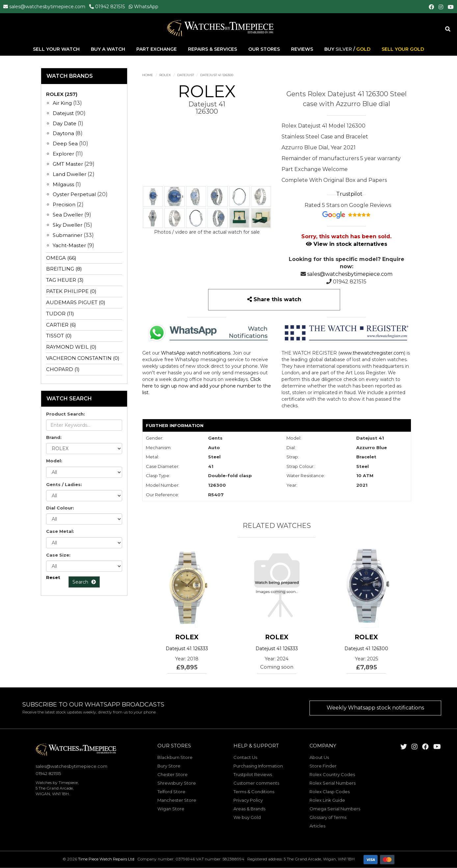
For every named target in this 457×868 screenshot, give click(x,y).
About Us (319, 757)
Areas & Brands (249, 809)
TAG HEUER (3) (65, 280)
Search (84, 582)
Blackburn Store (175, 757)
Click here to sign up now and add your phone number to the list (207, 386)
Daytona (63, 133)
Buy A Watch (109, 49)
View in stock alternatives (347, 244)
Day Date (65, 123)
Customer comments (256, 783)
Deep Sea (65, 144)
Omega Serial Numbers (335, 809)
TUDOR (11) (60, 314)
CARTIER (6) (61, 325)
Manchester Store (177, 800)
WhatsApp (146, 7)
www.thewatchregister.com (372, 353)
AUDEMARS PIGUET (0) (76, 302)
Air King (62, 103)
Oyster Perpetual (74, 194)
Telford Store (171, 792)
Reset (53, 577)
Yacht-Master (69, 245)
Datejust (186, 75)
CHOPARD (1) (63, 369)
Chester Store (173, 774)
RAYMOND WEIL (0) (71, 347)
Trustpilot (349, 194)
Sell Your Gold (403, 49)
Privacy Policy (248, 800)
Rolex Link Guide (327, 800)
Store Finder (323, 766)
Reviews (302, 49)
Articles (317, 826)
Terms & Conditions (254, 792)
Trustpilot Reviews (253, 774)
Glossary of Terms (328, 817)
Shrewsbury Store (177, 783)
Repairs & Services (213, 49)
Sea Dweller (68, 215)
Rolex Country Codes (332, 774)
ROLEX (165, 75)
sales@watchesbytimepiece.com (47, 7)
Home (148, 75)
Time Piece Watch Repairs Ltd (106, 859)
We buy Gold (247, 817)
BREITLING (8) (64, 269)
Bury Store (169, 766)
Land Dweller (70, 174)
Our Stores (264, 49)
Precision (64, 204)
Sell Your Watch (57, 49)
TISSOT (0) (59, 336)
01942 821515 (110, 7)
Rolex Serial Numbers (333, 783)
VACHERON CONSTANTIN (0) (83, 358)
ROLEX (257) (62, 94)
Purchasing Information (258, 766)
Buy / (347, 49)
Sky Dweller (67, 225)
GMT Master (68, 164)
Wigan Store (171, 809)
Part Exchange (157, 49)
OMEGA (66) (61, 258)
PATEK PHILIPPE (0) (71, 291)
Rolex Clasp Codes (330, 792)
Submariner (67, 235)
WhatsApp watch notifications (196, 353)
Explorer (63, 154)
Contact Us (245, 757)
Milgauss (63, 184)
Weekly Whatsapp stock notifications (375, 708)
